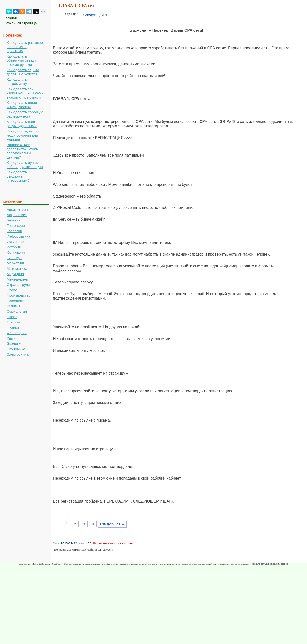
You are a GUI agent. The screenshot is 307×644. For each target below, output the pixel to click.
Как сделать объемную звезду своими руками (21, 60)
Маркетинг (15, 263)
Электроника (18, 354)
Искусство (15, 242)
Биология (14, 220)
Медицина (15, 274)
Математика (17, 268)
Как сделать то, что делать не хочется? (23, 72)
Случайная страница (20, 23)
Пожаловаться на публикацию (269, 564)
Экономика (16, 349)
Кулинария (16, 252)
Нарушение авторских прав (113, 543)
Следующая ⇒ (95, 15)
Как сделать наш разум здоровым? (22, 124)
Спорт (12, 317)
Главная (10, 18)
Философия (17, 333)
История (14, 247)
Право (12, 290)
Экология (14, 344)
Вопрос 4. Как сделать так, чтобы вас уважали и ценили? (23, 151)
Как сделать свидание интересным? (18, 176)
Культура (14, 258)
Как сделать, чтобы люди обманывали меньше (23, 135)
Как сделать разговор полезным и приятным (25, 47)
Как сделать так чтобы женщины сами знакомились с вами (25, 93)
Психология (16, 301)
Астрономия (17, 215)
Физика (13, 327)
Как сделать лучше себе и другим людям (25, 165)
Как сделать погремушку (17, 81)
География (16, 226)
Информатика (18, 236)
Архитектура (17, 209)
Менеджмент (18, 279)
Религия (13, 306)
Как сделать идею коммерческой (22, 105)
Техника (13, 322)
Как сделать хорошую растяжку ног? (25, 114)
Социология (17, 311)
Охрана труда (18, 285)
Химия (12, 338)
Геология (14, 231)
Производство (19, 295)
